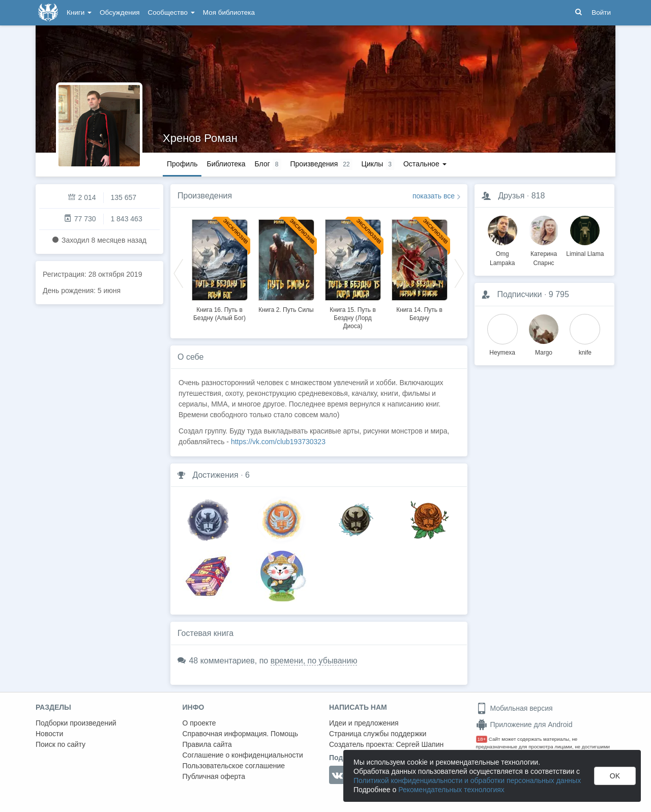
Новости (49, 734)
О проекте (199, 723)
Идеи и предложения (364, 723)
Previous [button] (179, 273)
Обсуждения (120, 12)
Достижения (215, 475)
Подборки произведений (76, 723)
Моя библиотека (229, 12)
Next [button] (459, 273)
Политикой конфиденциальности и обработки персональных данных (467, 780)
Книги (79, 12)
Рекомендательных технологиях (451, 790)
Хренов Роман (200, 138)
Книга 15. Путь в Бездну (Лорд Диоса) (353, 318)
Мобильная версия (514, 708)
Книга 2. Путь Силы (286, 310)
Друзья (511, 196)
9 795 (559, 294)
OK (615, 776)
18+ (482, 739)
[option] (219, 269)
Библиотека (226, 164)
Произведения (205, 196)
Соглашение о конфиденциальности (243, 755)
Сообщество (171, 12)
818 (538, 196)
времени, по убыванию (314, 661)
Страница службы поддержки (378, 734)
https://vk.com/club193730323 (278, 442)
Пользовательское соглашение (234, 766)
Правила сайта (207, 744)
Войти (601, 12)
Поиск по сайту (61, 744)
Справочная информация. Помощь (241, 734)
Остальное (425, 164)
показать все (434, 196)
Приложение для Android (524, 724)
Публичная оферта (214, 776)
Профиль (182, 164)
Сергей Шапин (420, 744)
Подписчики (519, 294)
